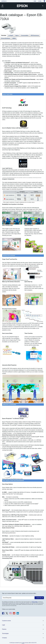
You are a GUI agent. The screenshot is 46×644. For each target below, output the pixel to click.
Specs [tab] (17, 35)
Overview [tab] (4, 35)
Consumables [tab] (25, 35)
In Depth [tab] (11, 35)
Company (4, 638)
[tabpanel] (23, 313)
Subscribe (39, 598)
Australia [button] (4, 1)
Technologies (5, 633)
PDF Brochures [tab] (35, 35)
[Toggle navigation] (3, 6)
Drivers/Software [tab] (6, 38)
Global (40, 1)
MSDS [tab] (14, 38)
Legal (3, 625)
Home (35, 1)
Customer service (6, 621)
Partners (4, 629)
